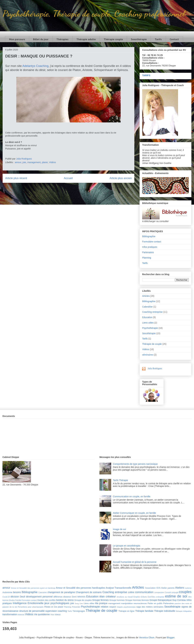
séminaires (148, 355)
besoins (17, 592)
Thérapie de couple (152, 344)
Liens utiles (148, 323)
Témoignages (79, 611)
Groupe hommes (117, 600)
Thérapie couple (113, 39)
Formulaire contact (152, 242)
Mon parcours (17, 39)
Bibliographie (149, 236)
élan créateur (108, 597)
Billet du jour (41, 39)
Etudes (12, 600)
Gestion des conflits (46, 600)
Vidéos (53, 162)
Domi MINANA (79, 597)
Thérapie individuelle (165, 611)
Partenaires (148, 252)
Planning (147, 258)
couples (185, 592)
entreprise (160, 597)
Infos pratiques (150, 247)
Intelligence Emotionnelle (28, 603)
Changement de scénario (89, 592)
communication (144, 592)
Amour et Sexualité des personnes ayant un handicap (33, 588)
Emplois (137, 597)
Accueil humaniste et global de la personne (135, 562)
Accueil (68, 178)
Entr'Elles (152, 597)
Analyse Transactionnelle (119, 588)
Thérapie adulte (86, 39)
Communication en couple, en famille (132, 497)
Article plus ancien (121, 178)
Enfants (144, 597)
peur (30, 607)
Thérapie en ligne (126, 611)
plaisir (45, 162)
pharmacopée (38, 607)
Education (147, 317)
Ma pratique (101, 603)
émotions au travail (125, 597)
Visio (52, 615)
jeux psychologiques (57, 603)
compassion (159, 592)
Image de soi (119, 529)
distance (67, 597)
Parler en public (155, 603)
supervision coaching (56, 611)
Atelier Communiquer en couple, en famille (134, 513)
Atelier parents (168, 588)
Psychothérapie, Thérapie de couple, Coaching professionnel (94, 14)
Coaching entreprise (152, 312)
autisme (188, 588)
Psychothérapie (150, 328)
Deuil (22, 597)
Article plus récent (16, 178)
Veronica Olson (147, 637)
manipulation (127, 603)
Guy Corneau (179, 600)
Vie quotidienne (42, 614)
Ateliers (180, 588)
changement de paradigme (61, 592)
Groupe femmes (101, 600)
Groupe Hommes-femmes (137, 600)
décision (15, 597)
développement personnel (39, 597)
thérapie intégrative (184, 611)
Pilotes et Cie (51, 607)
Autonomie (7, 592)
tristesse (21, 615)
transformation (10, 614)
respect (113, 607)
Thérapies (62, 39)
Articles (146, 296)
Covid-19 (6, 597)
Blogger (170, 637)
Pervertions (22, 607)
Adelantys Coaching (35, 66)
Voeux (58, 615)
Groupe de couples (83, 600)
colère (131, 592)
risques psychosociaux (126, 607)
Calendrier (147, 307)
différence (58, 597)
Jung (77, 603)
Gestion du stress (65, 600)
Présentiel (76, 607)
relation (105, 607)
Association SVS (153, 588)
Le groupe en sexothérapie (127, 546)
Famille (18, 600)
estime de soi (176, 596)
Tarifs (158, 39)
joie (24, 162)
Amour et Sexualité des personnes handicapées (80, 588)
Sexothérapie (139, 39)
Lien (81, 603)
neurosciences (140, 603)
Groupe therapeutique (161, 600)
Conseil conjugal (172, 592)
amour (18, 162)
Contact (174, 39)
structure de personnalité (32, 611)
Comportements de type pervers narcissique (135, 464)
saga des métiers (144, 607)
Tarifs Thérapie (120, 480)
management (34, 162)
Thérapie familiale (144, 611)
